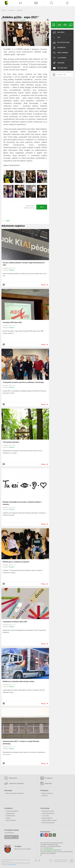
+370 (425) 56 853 (48, 848)
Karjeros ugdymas (47, 818)
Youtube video (60, 68)
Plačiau (43, 285)
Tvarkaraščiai (11, 778)
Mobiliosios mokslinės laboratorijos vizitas (19, 681)
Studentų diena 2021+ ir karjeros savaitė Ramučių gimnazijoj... (21, 743)
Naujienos (12, 10)
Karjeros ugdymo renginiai (49, 820)
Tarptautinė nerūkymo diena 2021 (15, 622)
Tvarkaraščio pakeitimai (14, 784)
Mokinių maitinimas (47, 793)
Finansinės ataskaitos (12, 811)
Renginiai (20, 10)
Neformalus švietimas (48, 813)
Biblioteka (45, 796)
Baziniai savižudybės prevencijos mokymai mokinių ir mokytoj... (22, 503)
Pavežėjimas (47, 778)
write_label (9, 837)
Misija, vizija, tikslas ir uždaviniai (15, 793)
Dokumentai (59, 48)
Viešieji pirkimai (60, 53)
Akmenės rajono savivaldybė (23, 849)
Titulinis (4, 10)
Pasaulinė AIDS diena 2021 (12, 322)
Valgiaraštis (46, 784)
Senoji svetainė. (12, 865)
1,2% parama (46, 816)
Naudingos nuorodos (48, 811)
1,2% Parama (59, 58)
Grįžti (8, 221)
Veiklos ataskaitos (11, 820)
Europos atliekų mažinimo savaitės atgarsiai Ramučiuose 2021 (24, 264)
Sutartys (8, 818)
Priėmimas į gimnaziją (48, 823)
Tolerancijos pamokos (11, 442)
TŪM (56, 37)
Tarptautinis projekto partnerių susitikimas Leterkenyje (23, 382)
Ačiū (42, 207)
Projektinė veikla (61, 43)
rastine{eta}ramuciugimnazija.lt (52, 850)
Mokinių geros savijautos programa (16, 562)
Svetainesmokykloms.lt (61, 861)
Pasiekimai (59, 63)
